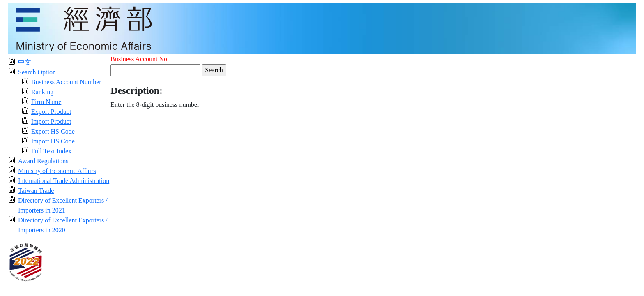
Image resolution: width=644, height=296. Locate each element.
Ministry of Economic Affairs (57, 171)
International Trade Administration (64, 181)
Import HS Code (53, 141)
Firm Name (46, 102)
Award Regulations (43, 161)
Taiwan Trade (36, 191)
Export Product (51, 112)
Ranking (42, 92)
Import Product (51, 121)
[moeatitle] (322, 28)
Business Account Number (66, 82)
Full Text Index (51, 151)
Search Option (37, 72)
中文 (25, 62)
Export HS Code (53, 131)
